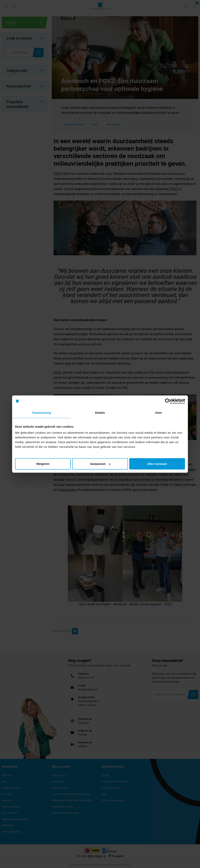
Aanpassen (100, 464)
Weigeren (43, 464)
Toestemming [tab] (41, 412)
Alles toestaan (157, 464)
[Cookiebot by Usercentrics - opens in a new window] (168, 401)
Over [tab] (159, 412)
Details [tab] (100, 412)
